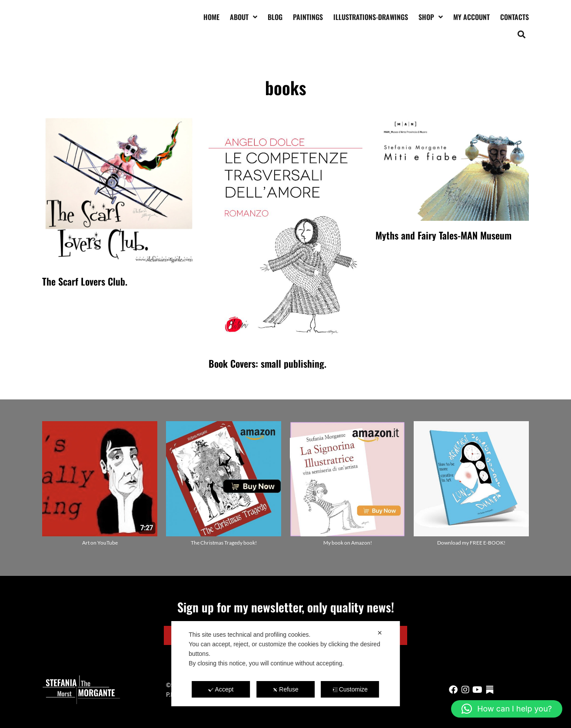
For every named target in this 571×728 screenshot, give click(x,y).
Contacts (515, 17)
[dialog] (285, 664)
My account (471, 17)
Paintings (308, 17)
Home (211, 17)
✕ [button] (380, 633)
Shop (431, 17)
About (244, 17)
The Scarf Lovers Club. (85, 281)
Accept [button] (221, 689)
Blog (275, 17)
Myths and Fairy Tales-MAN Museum (443, 235)
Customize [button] (350, 689)
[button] (522, 34)
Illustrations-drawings (371, 17)
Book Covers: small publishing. (267, 363)
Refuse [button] (285, 689)
